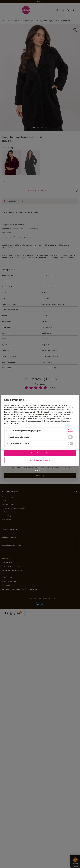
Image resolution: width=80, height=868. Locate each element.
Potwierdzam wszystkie (40, 453)
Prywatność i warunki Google (38, 414)
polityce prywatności (29, 412)
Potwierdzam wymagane (40, 460)
